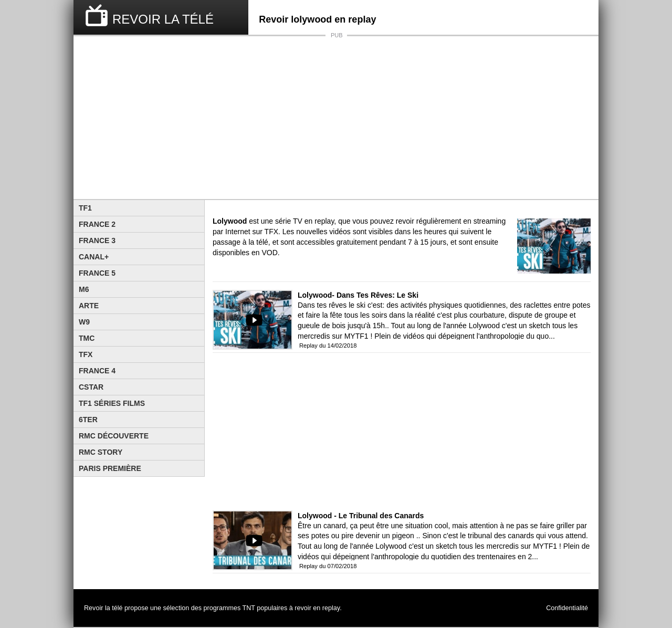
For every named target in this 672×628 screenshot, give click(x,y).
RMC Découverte (114, 436)
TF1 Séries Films (112, 403)
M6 (84, 289)
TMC (87, 338)
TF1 (85, 208)
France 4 (97, 371)
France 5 (97, 273)
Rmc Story (101, 452)
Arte (89, 306)
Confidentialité (567, 608)
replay (331, 608)
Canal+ (94, 257)
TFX (86, 354)
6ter (88, 420)
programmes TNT (229, 608)
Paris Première (110, 468)
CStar (91, 387)
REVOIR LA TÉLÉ (163, 19)
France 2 (97, 224)
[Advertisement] (336, 118)
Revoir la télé (103, 608)
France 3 (97, 240)
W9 (84, 322)
